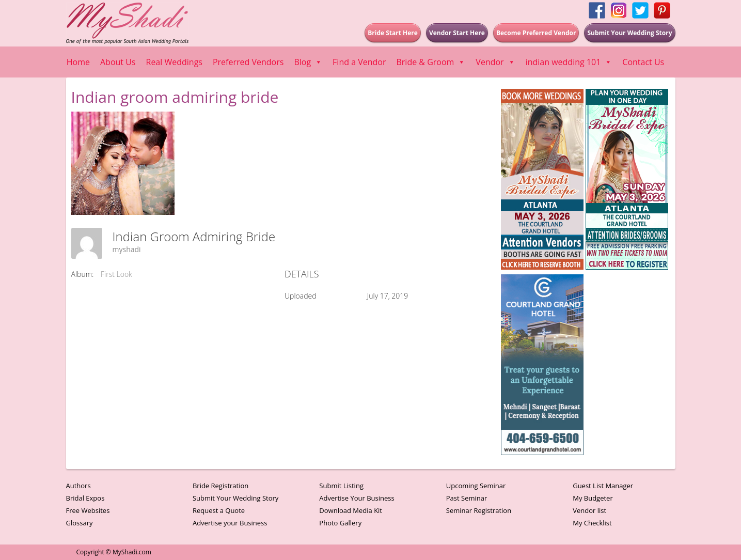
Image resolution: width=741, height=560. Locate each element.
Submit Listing (341, 486)
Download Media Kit (351, 510)
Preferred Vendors (248, 62)
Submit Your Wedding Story (235, 498)
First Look (116, 274)
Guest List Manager (603, 486)
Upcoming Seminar (476, 486)
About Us (118, 62)
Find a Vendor (359, 62)
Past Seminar (467, 498)
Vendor (495, 62)
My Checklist (592, 523)
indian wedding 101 (569, 62)
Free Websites (88, 510)
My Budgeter (593, 498)
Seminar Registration (479, 510)
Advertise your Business (230, 523)
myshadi (127, 249)
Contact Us (643, 62)
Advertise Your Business (357, 498)
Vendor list (589, 510)
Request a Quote (219, 510)
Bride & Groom (431, 62)
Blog (308, 62)
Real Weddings (174, 62)
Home (78, 62)
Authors (78, 486)
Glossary (80, 523)
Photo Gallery (340, 523)
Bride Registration (220, 486)
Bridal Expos (85, 498)
